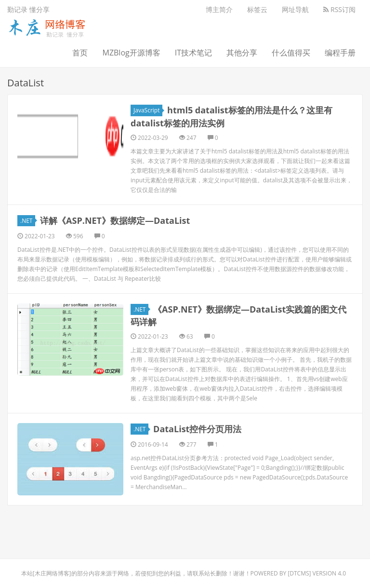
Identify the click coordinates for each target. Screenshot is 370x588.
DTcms (299, 573)
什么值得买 (291, 53)
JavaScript (148, 110)
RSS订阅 (339, 9)
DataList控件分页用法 (197, 429)
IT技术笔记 (193, 53)
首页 (80, 53)
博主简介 (219, 9)
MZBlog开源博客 (131, 53)
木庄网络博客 (52, 573)
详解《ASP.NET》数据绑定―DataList (115, 220)
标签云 (257, 9)
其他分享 (242, 53)
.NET (28, 221)
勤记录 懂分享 (28, 9)
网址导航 (295, 9)
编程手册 (340, 53)
